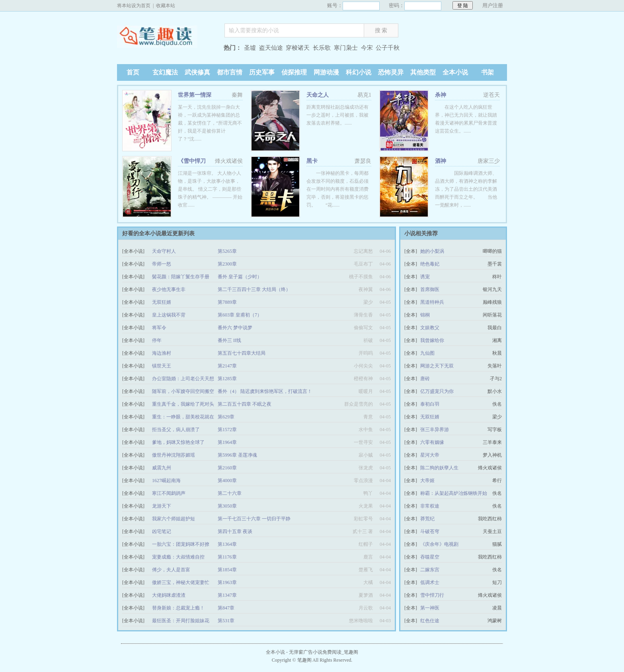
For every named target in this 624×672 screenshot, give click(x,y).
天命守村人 (164, 251)
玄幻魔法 (165, 72)
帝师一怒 (162, 264)
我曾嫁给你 (432, 340)
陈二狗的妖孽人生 (439, 468)
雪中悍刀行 (432, 595)
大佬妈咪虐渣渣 (169, 595)
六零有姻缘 (432, 442)
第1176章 (227, 557)
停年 (157, 340)
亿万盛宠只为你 (437, 391)
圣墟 (250, 48)
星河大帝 (430, 455)
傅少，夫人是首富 (171, 570)
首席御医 (430, 289)
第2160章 (227, 468)
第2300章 (227, 264)
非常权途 (430, 506)
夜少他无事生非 (169, 289)
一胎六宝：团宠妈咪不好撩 (181, 544)
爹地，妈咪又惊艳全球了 (178, 442)
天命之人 (318, 95)
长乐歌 (322, 48)
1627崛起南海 (166, 481)
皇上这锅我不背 (169, 315)
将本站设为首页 (134, 6)
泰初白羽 (430, 404)
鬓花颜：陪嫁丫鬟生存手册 (181, 277)
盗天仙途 (271, 48)
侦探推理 (294, 72)
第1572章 (227, 430)
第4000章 (227, 481)
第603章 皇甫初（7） (240, 315)
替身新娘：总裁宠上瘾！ (178, 608)
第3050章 (227, 506)
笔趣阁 (167, 49)
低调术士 (430, 582)
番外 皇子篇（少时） (240, 277)
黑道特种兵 (432, 302)
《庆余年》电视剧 (439, 544)
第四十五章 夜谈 (235, 531)
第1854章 (227, 570)
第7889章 (227, 302)
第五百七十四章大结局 (242, 353)
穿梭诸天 (298, 48)
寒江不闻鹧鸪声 (169, 493)
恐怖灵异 (391, 72)
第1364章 (227, 544)
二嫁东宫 (430, 570)
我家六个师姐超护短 (174, 519)
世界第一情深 (195, 95)
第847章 (226, 608)
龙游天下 (162, 506)
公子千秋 (388, 48)
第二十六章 (230, 493)
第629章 (226, 417)
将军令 (159, 328)
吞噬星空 (430, 557)
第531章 (226, 621)
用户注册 (493, 5)
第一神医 (430, 608)
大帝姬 (427, 481)
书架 (487, 72)
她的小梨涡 (432, 251)
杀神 (441, 95)
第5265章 (227, 251)
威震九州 (162, 468)
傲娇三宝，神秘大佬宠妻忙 (181, 582)
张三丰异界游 (435, 430)
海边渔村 (162, 353)
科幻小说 (359, 72)
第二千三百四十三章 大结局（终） (254, 289)
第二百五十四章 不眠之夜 (245, 404)
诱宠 (425, 277)
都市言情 (230, 72)
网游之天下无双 (437, 366)
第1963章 (227, 582)
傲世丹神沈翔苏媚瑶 (174, 455)
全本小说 (455, 72)
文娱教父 (430, 328)
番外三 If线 (229, 340)
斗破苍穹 (430, 531)
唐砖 (425, 379)
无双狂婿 (162, 302)
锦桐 (425, 315)
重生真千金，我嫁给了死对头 (183, 404)
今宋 (367, 48)
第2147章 (227, 366)
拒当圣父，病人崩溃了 (176, 430)
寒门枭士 (346, 48)
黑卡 (312, 161)
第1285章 (227, 379)
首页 (133, 72)
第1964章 (227, 442)
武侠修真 (197, 72)
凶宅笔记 (162, 531)
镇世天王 (162, 366)
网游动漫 (326, 72)
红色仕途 (430, 621)
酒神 (441, 161)
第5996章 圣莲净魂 (237, 455)
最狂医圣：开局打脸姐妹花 (181, 621)
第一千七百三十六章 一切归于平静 (254, 519)
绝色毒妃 (430, 264)
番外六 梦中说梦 (235, 328)
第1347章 (227, 595)
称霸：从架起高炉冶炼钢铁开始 (454, 493)
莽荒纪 (427, 519)
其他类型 (423, 72)
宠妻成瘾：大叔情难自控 (178, 557)
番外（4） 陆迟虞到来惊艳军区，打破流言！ (265, 391)
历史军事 (262, 72)
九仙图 (427, 353)
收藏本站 (166, 6)
